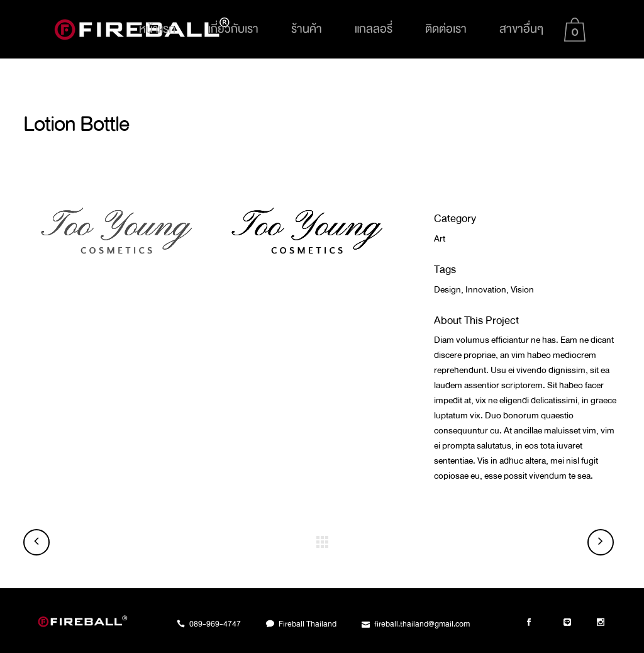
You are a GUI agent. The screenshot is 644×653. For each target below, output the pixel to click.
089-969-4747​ (215, 624)
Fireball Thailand (308, 624)
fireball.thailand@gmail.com (422, 624)
